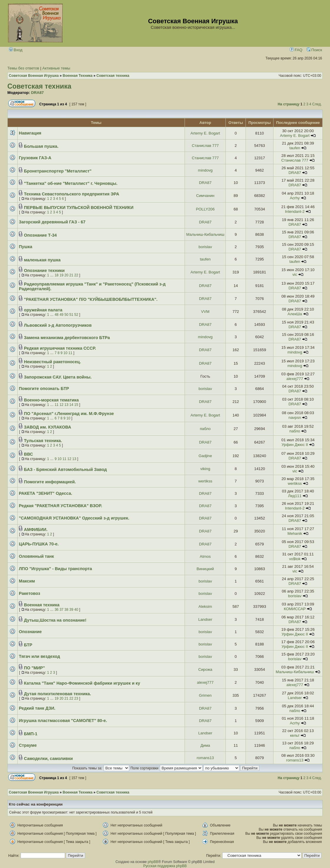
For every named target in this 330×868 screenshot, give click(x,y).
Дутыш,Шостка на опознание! (55, 620)
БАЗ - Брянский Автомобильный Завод (65, 469)
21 (71, 275)
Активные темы (56, 68)
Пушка (26, 247)
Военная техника (42, 605)
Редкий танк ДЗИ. (37, 708)
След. (317, 104)
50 (66, 315)
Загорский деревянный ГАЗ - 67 (52, 222)
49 (61, 315)
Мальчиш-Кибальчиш (205, 234)
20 (66, 275)
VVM (205, 312)
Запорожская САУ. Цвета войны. (58, 377)
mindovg (205, 170)
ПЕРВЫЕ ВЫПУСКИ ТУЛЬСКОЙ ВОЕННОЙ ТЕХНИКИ (79, 208)
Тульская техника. (43, 441)
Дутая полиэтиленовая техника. (57, 694)
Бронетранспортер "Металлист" (58, 171)
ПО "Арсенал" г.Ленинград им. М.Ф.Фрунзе (69, 414)
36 (56, 610)
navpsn (295, 418)
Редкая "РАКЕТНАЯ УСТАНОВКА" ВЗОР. (60, 506)
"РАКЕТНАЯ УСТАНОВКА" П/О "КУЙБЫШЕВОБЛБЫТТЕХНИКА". (91, 299)
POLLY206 (205, 209)
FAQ (296, 50)
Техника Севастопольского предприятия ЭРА (71, 194)
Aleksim (205, 606)
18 (56, 275)
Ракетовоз (30, 593)
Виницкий (205, 569)
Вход (16, 50)
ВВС (28, 454)
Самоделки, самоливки (48, 759)
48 (56, 315)
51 (71, 315)
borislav (205, 247)
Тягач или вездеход (39, 656)
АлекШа (295, 314)
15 (76, 405)
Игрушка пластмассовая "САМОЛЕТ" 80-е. (63, 721)
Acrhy (295, 198)
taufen (295, 148)
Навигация (30, 133)
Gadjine (205, 456)
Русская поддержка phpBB (165, 866)
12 (61, 405)
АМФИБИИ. (36, 530)
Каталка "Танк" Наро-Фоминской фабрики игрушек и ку (82, 683)
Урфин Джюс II (295, 445)
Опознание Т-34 (40, 235)
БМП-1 (30, 734)
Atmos (205, 556)
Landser (205, 619)
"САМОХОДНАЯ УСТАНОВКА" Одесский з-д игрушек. (74, 518)
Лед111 (295, 496)
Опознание (30, 632)
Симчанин (205, 196)
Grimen (205, 695)
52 (76, 315)
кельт (295, 735)
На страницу (288, 104)
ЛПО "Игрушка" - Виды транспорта (55, 569)
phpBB (153, 862)
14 (71, 405)
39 (71, 610)
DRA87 (37, 93)
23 (76, 698)
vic (295, 274)
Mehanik (295, 533)
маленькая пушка (42, 260)
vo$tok (295, 559)
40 (76, 610)
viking (205, 469)
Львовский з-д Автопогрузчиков (58, 325)
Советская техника (39, 86)
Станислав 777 (205, 146)
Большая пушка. (41, 146)
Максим (27, 581)
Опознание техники (44, 270)
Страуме (28, 745)
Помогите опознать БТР (44, 389)
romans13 (205, 758)
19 (61, 275)
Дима (205, 745)
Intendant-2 (295, 211)
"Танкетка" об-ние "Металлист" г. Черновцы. (71, 183)
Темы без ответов (23, 68)
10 (65, 353)
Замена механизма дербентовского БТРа (67, 338)
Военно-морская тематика (51, 400)
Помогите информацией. (50, 482)
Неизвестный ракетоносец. (52, 362)
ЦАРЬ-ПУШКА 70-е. (39, 544)
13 (66, 405)
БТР (28, 645)
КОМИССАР (295, 609)
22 (76, 275)
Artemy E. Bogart (205, 133)
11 (70, 353)
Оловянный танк (36, 556)
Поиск (314, 50)
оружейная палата (43, 310)
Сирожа (205, 669)
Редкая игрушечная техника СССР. (60, 348)
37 (61, 610)
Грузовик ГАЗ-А (35, 158)
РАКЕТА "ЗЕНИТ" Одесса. (45, 493)
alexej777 (295, 379)
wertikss (205, 481)
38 (66, 610)
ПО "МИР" (34, 668)
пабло (205, 429)
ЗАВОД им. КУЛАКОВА (47, 427)
